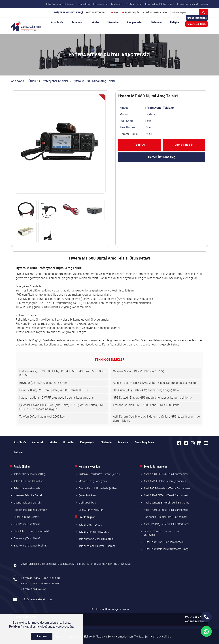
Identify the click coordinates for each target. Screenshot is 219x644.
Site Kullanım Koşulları (91, 510)
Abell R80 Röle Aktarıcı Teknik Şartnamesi (167, 488)
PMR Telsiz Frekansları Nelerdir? (31, 531)
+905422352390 (51, 584)
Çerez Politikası (87, 495)
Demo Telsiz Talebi (197, 24)
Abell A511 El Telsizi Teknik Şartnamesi (165, 481)
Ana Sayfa (57, 22)
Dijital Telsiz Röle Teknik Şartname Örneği (166, 549)
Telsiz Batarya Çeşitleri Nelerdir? (96, 539)
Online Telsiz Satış (197, 18)
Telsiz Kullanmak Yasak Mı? (94, 532)
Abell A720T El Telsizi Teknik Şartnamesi (166, 510)
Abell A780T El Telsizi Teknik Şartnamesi (166, 474)
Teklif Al (140, 145)
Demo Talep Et (184, 145)
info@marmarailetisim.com (37, 599)
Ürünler (95, 22)
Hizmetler (113, 22)
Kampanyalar (135, 22)
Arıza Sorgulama (144, 442)
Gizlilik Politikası (88, 503)
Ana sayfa (18, 81)
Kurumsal (77, 22)
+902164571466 (95, 12)
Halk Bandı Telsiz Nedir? (27, 524)
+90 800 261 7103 (195, 621)
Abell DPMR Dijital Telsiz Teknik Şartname (167, 524)
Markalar (124, 442)
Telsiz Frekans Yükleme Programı (97, 546)
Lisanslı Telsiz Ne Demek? (28, 503)
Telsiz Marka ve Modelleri (28, 488)
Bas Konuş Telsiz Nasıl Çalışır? (30, 546)
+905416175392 (30, 584)
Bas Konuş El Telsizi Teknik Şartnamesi (165, 517)
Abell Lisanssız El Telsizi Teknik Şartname (166, 503)
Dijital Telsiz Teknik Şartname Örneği (164, 542)
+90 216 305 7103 (195, 617)
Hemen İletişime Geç (162, 157)
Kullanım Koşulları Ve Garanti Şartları (99, 474)
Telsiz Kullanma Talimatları (29, 481)
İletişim (175, 22)
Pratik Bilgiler (132, 12)
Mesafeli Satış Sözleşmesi (93, 481)
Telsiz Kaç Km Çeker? (90, 525)
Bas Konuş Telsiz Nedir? (27, 538)
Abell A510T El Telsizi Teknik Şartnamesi (166, 495)
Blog (117, 12)
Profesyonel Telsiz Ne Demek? (30, 510)
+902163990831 (51, 578)
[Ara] (204, 13)
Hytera (151, 114)
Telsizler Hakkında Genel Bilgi (30, 474)
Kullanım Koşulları (89, 467)
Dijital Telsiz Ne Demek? (27, 517)
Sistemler (156, 22)
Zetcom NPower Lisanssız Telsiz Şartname (162, 533)
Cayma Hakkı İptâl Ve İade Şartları (98, 488)
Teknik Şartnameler (156, 12)
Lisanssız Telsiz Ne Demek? (29, 495)
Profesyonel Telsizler (55, 81)
